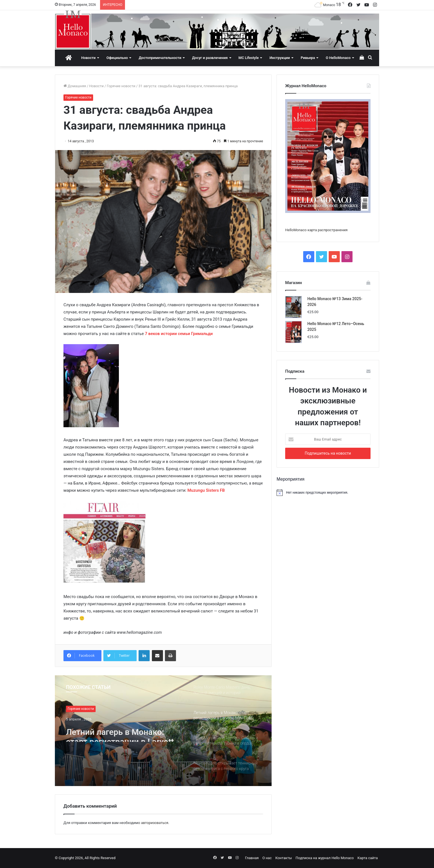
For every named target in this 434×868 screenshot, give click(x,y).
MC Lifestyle (249, 58)
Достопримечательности (160, 58)
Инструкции (279, 58)
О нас (267, 858)
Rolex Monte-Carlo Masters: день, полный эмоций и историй (118, 732)
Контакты (284, 858)
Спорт (72, 709)
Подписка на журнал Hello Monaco (325, 858)
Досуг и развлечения (210, 58)
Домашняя (75, 86)
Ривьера (308, 58)
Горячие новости (121, 86)
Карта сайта (368, 858)
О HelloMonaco (338, 58)
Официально (117, 58)
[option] (163, 731)
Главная (252, 858)
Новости (88, 58)
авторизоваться (155, 823)
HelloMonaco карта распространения (316, 230)
